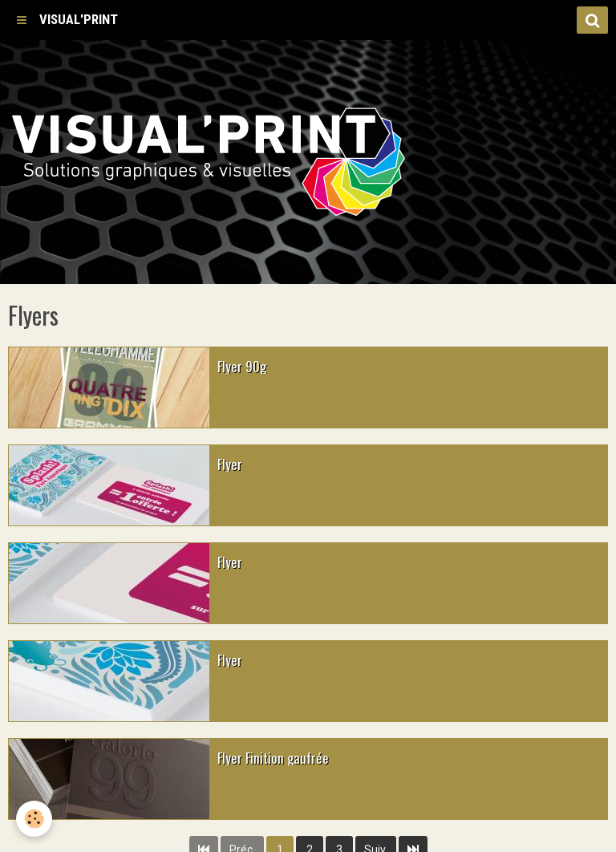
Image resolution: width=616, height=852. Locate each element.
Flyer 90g (242, 365)
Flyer (230, 463)
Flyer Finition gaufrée (273, 757)
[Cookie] (34, 819)
